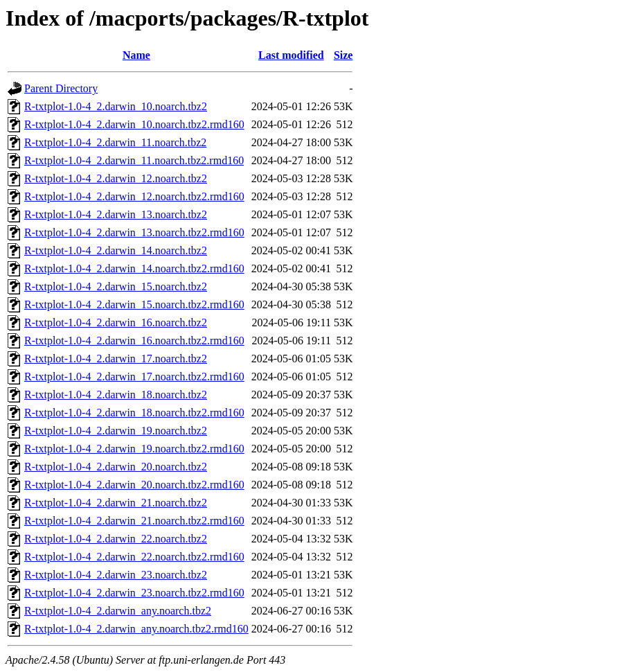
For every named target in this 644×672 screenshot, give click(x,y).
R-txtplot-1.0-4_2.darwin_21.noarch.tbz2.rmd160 (134, 521)
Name (136, 55)
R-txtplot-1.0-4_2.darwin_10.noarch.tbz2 (116, 106)
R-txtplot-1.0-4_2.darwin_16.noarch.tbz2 (116, 322)
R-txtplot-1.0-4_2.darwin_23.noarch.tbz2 (116, 575)
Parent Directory (61, 88)
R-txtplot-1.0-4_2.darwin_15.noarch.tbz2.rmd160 (134, 304)
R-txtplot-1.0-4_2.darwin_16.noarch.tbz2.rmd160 (134, 341)
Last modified (291, 55)
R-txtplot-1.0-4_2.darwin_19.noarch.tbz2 (116, 431)
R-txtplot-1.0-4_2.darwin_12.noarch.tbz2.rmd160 (134, 196)
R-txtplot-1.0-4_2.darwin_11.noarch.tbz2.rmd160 (134, 160)
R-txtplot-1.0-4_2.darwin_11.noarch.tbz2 (115, 142)
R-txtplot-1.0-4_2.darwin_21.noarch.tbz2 (116, 503)
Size (343, 55)
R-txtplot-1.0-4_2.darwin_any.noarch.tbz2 (118, 611)
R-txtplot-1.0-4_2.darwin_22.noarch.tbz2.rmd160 (134, 557)
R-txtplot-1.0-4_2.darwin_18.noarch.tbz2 (116, 395)
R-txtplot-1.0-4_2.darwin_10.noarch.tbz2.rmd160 (134, 124)
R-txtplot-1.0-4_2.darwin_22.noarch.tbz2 (116, 539)
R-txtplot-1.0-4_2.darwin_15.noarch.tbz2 (116, 286)
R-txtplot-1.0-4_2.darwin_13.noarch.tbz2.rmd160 (134, 232)
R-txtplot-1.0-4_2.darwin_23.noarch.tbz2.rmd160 (134, 593)
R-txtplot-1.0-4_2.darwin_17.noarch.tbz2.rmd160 (134, 377)
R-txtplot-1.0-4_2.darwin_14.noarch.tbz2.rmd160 (134, 268)
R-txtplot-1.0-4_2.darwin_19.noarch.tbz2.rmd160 (134, 449)
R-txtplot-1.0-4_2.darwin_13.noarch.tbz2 (116, 214)
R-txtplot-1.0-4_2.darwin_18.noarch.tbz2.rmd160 (134, 413)
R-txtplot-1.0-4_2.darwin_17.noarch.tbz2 (116, 359)
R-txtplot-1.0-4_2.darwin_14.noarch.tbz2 (116, 250)
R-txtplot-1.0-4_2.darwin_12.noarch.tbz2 (116, 178)
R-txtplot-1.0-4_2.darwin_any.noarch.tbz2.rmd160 (136, 629)
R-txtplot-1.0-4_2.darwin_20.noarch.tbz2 (116, 467)
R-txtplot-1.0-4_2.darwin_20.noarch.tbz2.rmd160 (134, 485)
